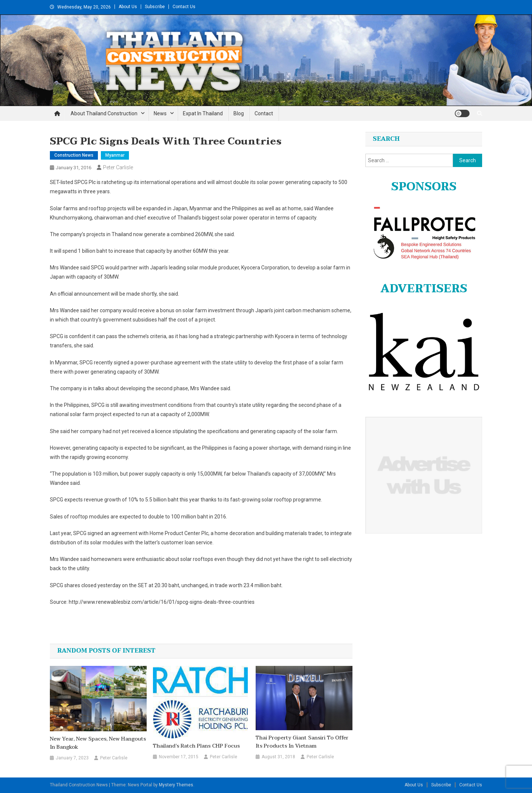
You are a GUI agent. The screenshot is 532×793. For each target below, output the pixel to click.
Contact (264, 113)
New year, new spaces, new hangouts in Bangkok (98, 743)
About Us (128, 7)
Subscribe (155, 7)
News (160, 113)
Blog (239, 113)
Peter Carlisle (118, 167)
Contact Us (184, 7)
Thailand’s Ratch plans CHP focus (196, 746)
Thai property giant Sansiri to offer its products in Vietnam (302, 742)
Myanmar (115, 155)
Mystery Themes (176, 785)
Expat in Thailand (203, 113)
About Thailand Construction (104, 113)
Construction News (74, 155)
